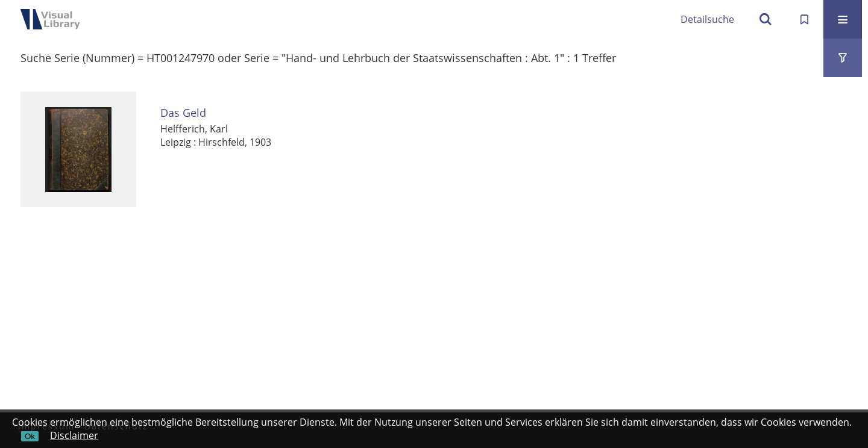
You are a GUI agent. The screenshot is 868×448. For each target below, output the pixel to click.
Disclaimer (74, 435)
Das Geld (183, 113)
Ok (30, 436)
